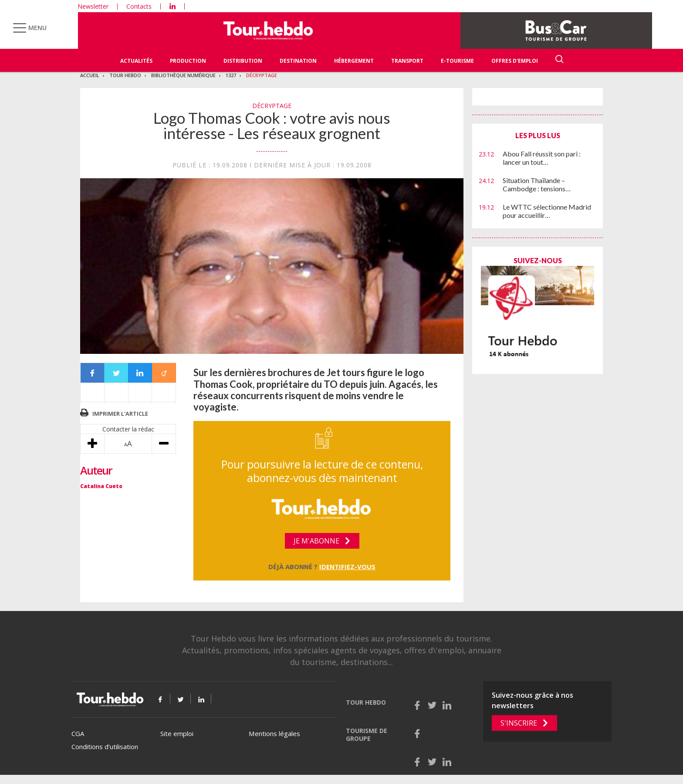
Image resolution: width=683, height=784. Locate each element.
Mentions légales (274, 733)
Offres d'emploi (515, 61)
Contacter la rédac (128, 429)
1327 (231, 75)
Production (188, 61)
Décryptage (262, 75)
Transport (407, 61)
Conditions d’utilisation (105, 747)
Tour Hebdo (125, 75)
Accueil (90, 75)
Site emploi (177, 733)
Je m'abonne (316, 541)
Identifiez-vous (347, 567)
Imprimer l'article (120, 414)
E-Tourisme (457, 61)
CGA (78, 733)
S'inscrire (519, 723)
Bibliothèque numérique (183, 75)
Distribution (243, 61)
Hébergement (354, 61)
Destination (298, 61)
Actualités (136, 61)
